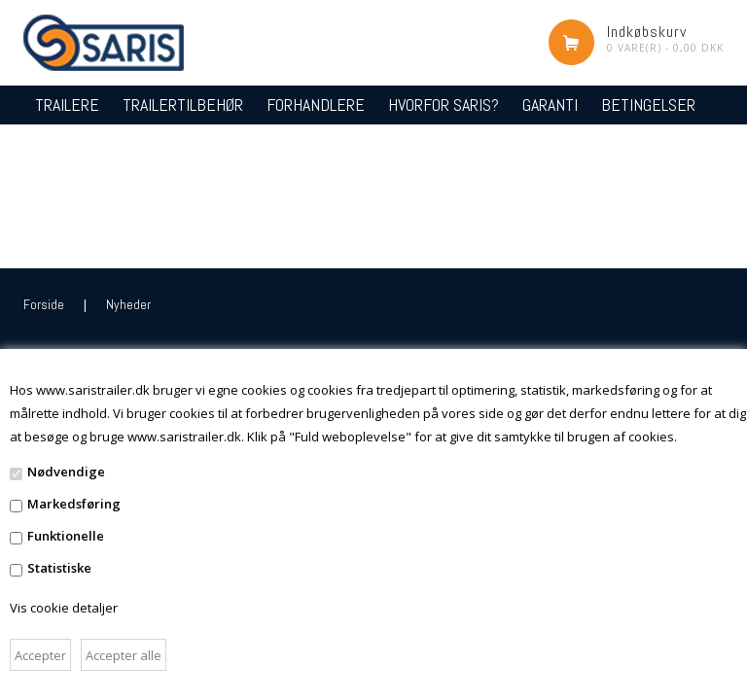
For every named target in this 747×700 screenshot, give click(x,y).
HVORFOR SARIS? (444, 105)
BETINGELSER (648, 105)
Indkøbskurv (647, 32)
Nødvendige (66, 472)
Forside (44, 304)
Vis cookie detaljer (64, 608)
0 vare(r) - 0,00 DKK (665, 48)
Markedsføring (74, 504)
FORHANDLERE (316, 105)
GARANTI (550, 105)
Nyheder (128, 304)
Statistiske (59, 568)
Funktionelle (66, 536)
